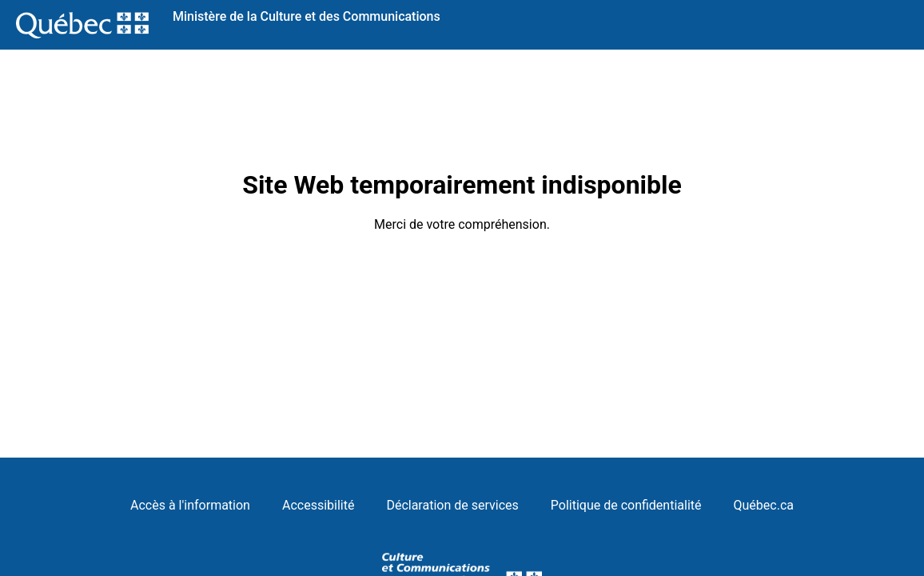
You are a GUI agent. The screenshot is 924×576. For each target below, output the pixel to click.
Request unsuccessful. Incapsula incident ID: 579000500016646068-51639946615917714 (462, 288)
